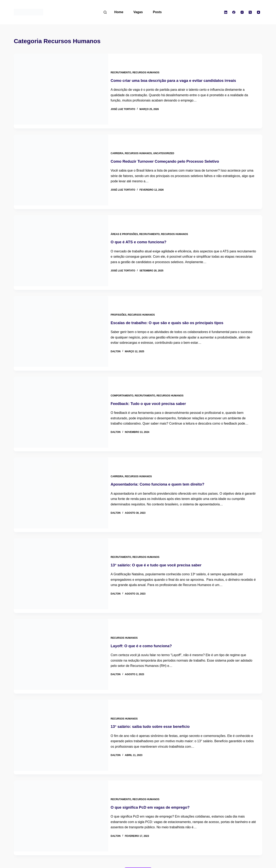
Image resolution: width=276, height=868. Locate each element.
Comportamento (126, 379)
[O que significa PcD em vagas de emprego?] (61, 782)
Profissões (122, 302)
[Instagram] (242, 12)
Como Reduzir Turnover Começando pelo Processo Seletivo (172, 156)
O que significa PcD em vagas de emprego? (156, 772)
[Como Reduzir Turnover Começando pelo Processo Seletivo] (61, 166)
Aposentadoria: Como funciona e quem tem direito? (164, 464)
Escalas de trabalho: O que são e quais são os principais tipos (174, 310)
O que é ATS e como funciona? (144, 233)
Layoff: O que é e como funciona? (147, 618)
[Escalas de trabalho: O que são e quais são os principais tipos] (61, 320)
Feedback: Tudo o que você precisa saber (154, 387)
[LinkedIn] (226, 12)
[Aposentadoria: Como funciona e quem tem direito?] (61, 474)
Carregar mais (138, 834)
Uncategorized (167, 148)
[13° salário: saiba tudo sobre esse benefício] (61, 705)
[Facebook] (234, 12)
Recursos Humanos (150, 71)
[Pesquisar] (105, 12)
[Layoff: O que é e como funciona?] (61, 628)
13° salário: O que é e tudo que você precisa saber (163, 541)
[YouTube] (258, 12)
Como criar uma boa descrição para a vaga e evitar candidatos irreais (181, 79)
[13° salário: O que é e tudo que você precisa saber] (61, 551)
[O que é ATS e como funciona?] (61, 243)
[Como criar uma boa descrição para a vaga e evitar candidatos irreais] (61, 89)
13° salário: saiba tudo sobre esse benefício (156, 695)
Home (119, 12)
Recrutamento (125, 71)
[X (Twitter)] (250, 12)
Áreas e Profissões (128, 225)
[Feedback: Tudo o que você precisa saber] (61, 397)
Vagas (138, 12)
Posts (157, 12)
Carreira (121, 148)
